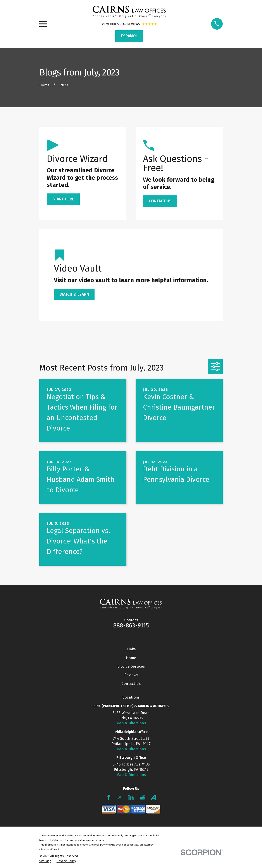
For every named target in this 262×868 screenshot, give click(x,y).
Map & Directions (131, 723)
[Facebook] (109, 797)
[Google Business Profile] (142, 797)
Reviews (131, 675)
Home (131, 658)
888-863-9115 (131, 625)
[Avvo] (153, 797)
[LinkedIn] (131, 797)
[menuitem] (45, 861)
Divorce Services (131, 666)
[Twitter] (120, 797)
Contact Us (131, 684)
